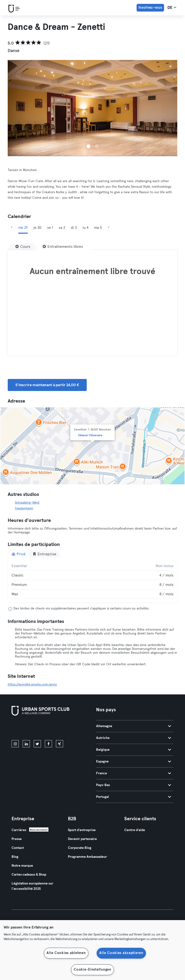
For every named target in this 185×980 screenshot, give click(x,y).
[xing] (59, 744)
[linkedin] (26, 744)
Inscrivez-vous (150, 8)
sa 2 (62, 228)
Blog (15, 857)
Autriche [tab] (134, 738)
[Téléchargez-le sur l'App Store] (28, 729)
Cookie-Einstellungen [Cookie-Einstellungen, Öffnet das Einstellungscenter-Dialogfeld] (92, 970)
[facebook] (48, 744)
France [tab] (134, 773)
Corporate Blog (80, 848)
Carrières (19, 830)
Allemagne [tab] (134, 726)
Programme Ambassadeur (87, 857)
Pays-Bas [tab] (134, 785)
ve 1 (50, 228)
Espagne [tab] (134, 762)
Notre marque (22, 866)
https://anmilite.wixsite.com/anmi (32, 685)
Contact (18, 848)
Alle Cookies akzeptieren (121, 953)
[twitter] (37, 744)
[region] (92, 950)
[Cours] (23, 247)
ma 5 (98, 228)
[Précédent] (12, 228)
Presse (17, 839)
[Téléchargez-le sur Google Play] (63, 729)
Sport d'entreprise (82, 830)
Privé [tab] (19, 554)
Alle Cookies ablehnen (66, 953)
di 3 (74, 228)
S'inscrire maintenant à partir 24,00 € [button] (47, 385)
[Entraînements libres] (63, 247)
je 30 (37, 228)
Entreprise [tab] (45, 554)
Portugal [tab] (134, 797)
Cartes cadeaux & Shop (29, 875)
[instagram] (15, 744)
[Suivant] (109, 228)
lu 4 (86, 228)
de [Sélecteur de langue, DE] (172, 7)
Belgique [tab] (134, 750)
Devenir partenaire (82, 839)
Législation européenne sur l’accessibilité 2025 (32, 886)
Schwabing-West (27, 503)
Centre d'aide (135, 830)
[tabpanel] (92, 580)
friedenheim (24, 508)
